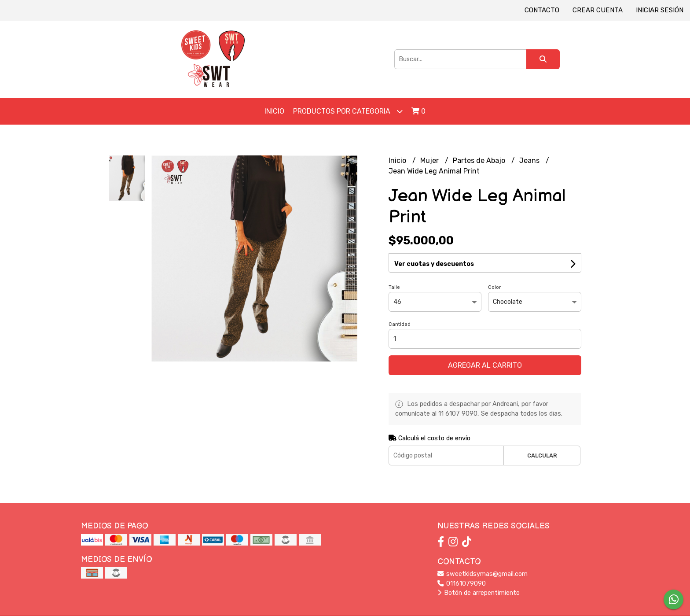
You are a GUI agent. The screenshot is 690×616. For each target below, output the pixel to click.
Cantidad (400, 324)
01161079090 (462, 584)
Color (494, 287)
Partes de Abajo (480, 160)
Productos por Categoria (348, 111)
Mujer (430, 160)
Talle (394, 287)
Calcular (542, 456)
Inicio (274, 111)
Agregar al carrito (485, 365)
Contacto (542, 10)
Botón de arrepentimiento (479, 593)
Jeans (530, 160)
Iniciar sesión (660, 10)
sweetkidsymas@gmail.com (483, 574)
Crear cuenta (598, 10)
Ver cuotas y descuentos (434, 264)
